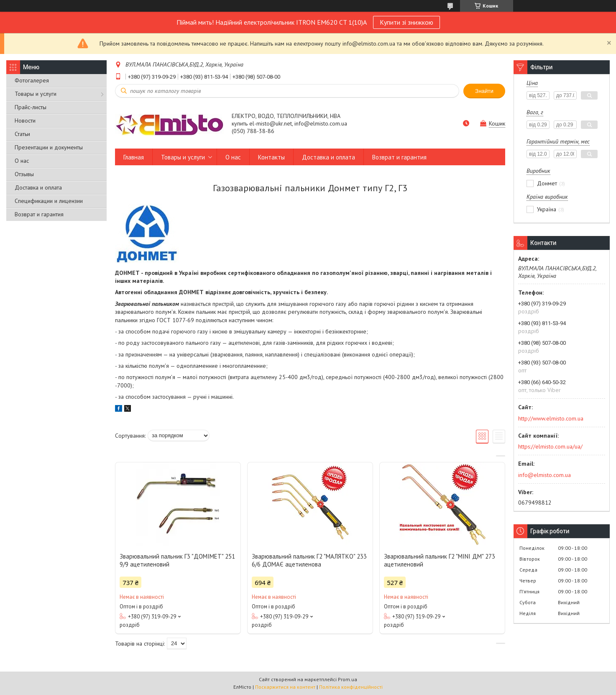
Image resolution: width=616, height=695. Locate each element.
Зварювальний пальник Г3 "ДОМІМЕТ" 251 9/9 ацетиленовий (177, 560)
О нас (22, 161)
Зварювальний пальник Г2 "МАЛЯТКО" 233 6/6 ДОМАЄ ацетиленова (309, 560)
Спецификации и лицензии (49, 201)
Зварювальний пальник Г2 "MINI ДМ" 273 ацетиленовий (440, 560)
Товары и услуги (36, 94)
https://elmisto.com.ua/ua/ (550, 446)
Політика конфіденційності (351, 687)
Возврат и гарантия (39, 214)
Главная (134, 157)
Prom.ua (348, 679)
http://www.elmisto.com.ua (551, 418)
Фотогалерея (32, 80)
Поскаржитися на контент (285, 687)
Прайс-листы (31, 107)
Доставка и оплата (38, 187)
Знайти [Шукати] (484, 91)
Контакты (271, 157)
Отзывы (24, 174)
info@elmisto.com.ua (544, 475)
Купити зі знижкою (406, 22)
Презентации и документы (49, 147)
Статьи (22, 134)
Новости (25, 121)
